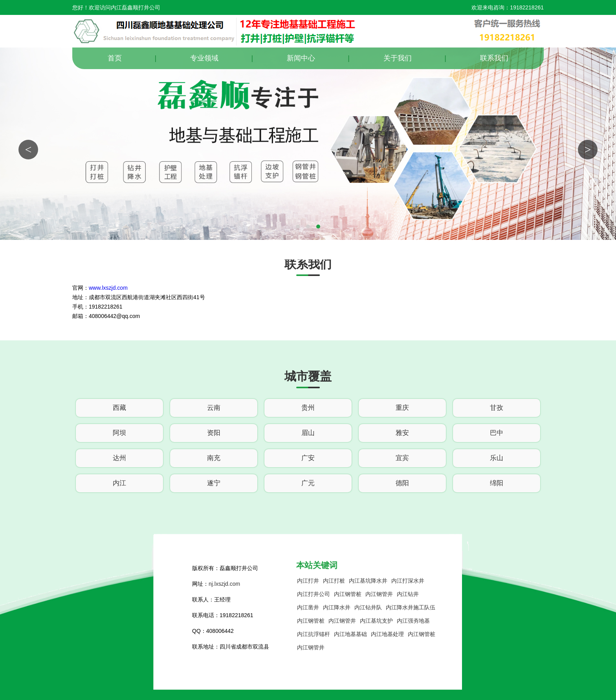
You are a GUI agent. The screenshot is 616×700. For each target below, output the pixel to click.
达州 (119, 458)
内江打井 (308, 581)
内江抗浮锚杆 (313, 634)
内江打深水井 (408, 581)
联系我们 (494, 58)
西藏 (119, 408)
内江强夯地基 (413, 621)
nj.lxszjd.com (224, 584)
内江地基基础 (350, 634)
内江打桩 (334, 581)
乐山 (497, 458)
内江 (119, 483)
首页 (115, 58)
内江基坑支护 (376, 621)
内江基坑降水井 (368, 581)
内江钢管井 (379, 594)
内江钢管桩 (348, 594)
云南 (214, 408)
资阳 (214, 433)
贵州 (308, 408)
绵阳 (497, 483)
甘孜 (497, 408)
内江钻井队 (368, 607)
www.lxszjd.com (108, 288)
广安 (308, 458)
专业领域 (204, 58)
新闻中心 (301, 58)
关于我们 (398, 58)
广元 (308, 483)
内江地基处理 (387, 634)
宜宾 (402, 458)
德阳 (402, 483)
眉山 (308, 433)
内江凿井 (308, 607)
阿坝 (119, 433)
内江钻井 (408, 594)
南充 (214, 458)
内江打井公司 (313, 594)
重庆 (402, 408)
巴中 (497, 433)
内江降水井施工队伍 (411, 607)
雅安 (402, 433)
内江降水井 (337, 607)
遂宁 (214, 483)
